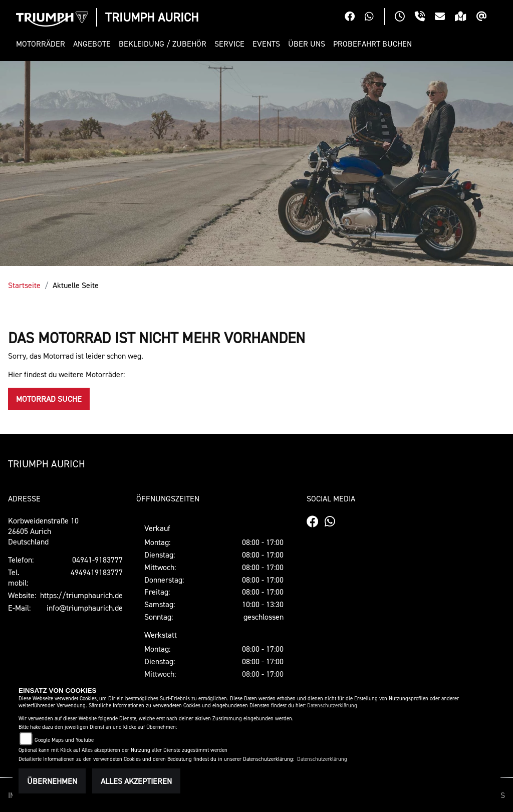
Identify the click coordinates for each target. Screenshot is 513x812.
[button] (43, 44)
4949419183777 (97, 572)
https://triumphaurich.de (81, 595)
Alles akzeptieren (136, 781)
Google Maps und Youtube (64, 740)
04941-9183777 (97, 560)
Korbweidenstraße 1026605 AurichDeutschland (43, 531)
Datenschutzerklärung (332, 706)
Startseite (24, 285)
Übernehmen (52, 781)
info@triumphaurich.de (85, 608)
